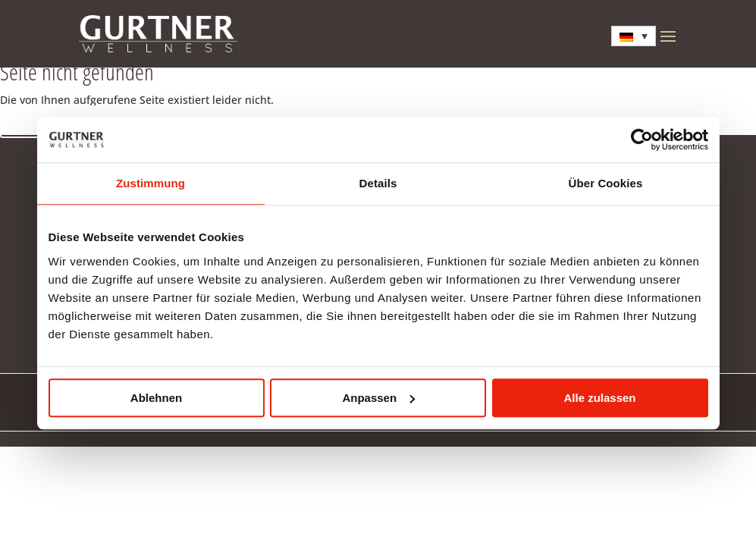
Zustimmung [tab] (151, 183)
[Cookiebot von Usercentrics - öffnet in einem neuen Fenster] (642, 140)
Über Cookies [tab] (606, 183)
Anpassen (378, 398)
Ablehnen (156, 398)
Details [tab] (378, 183)
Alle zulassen (599, 398)
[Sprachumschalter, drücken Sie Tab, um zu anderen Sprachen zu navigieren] (634, 36)
